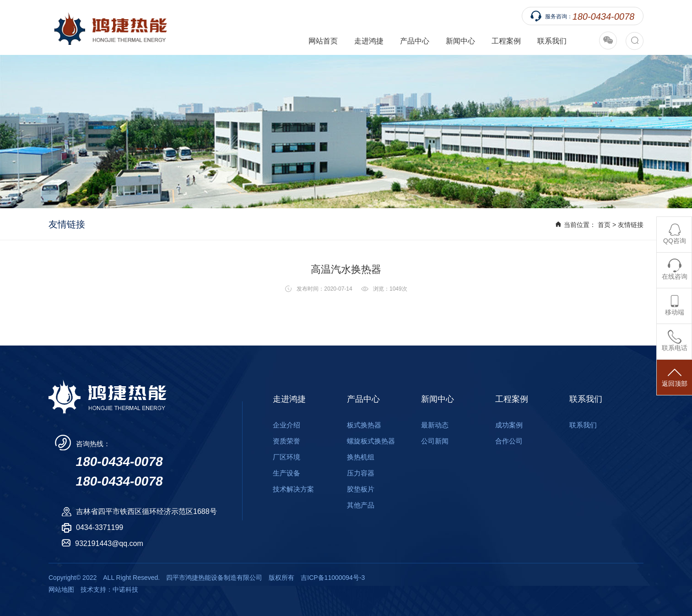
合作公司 (509, 441)
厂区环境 (287, 457)
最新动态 (435, 425)
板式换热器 (364, 425)
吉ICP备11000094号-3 (333, 578)
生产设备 (287, 473)
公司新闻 (435, 441)
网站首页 (323, 41)
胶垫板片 (361, 489)
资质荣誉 (287, 441)
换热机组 (361, 457)
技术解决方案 (293, 489)
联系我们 (552, 41)
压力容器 (361, 473)
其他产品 (361, 505)
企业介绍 (287, 425)
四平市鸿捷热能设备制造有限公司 (108, 27)
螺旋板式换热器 (371, 441)
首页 (604, 225)
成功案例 (509, 425)
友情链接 (631, 225)
